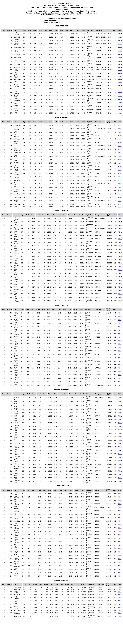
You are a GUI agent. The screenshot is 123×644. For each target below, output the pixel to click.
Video (120, 34)
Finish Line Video (61, 9)
